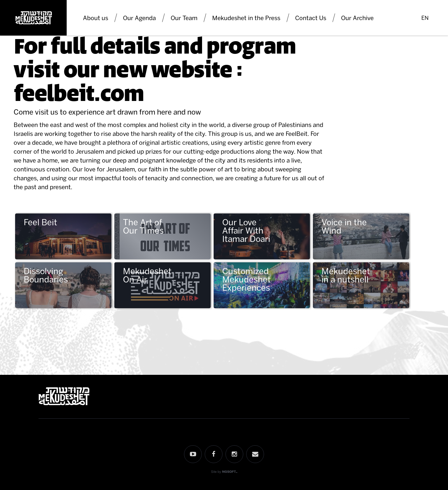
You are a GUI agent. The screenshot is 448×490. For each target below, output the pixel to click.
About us (96, 18)
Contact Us (311, 18)
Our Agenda (139, 18)
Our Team (184, 18)
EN (425, 18)
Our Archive (357, 18)
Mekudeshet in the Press (246, 18)
